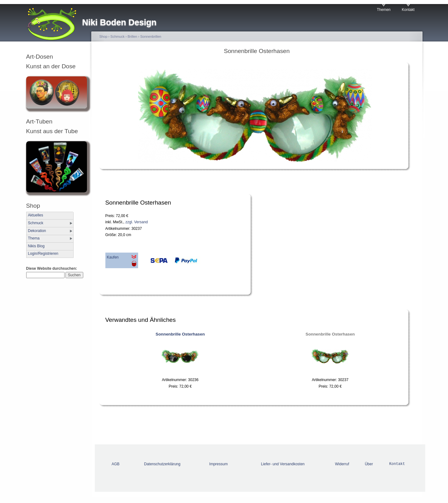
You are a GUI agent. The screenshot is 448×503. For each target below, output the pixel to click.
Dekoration (37, 231)
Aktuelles (36, 215)
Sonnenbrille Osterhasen (180, 334)
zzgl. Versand (137, 222)
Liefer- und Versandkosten (283, 464)
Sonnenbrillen (151, 36)
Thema (34, 238)
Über (369, 464)
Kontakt (408, 10)
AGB (116, 464)
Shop (104, 36)
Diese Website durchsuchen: (52, 268)
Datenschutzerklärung (162, 464)
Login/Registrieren (43, 254)
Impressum (218, 464)
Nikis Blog (36, 246)
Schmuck (36, 223)
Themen (384, 10)
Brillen (132, 36)
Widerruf (342, 464)
